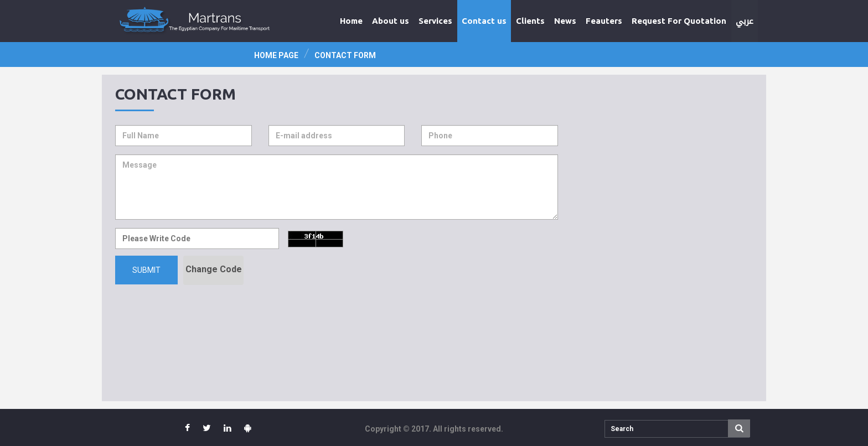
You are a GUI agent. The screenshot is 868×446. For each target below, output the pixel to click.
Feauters (604, 21)
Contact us (484, 21)
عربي (745, 21)
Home (351, 21)
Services (435, 21)
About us (391, 21)
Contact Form (345, 55)
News (565, 21)
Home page (276, 55)
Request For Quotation (679, 21)
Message (337, 187)
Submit (146, 270)
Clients (530, 21)
